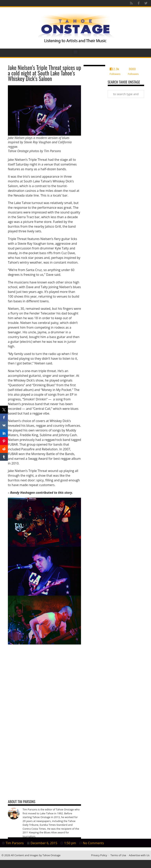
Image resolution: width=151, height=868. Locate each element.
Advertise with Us (139, 855)
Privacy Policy (99, 855)
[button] (76, 52)
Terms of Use (118, 855)
